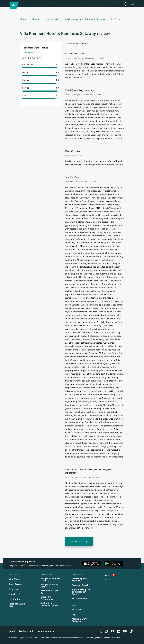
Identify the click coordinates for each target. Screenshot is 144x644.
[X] (100, 631)
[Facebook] (112, 631)
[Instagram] (106, 631)
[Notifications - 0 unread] (126, 4)
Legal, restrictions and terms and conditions (33, 631)
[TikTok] (131, 631)
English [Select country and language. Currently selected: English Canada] (110, 575)
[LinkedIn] (119, 631)
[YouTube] (125, 631)
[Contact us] (109, 580)
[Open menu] (133, 4)
